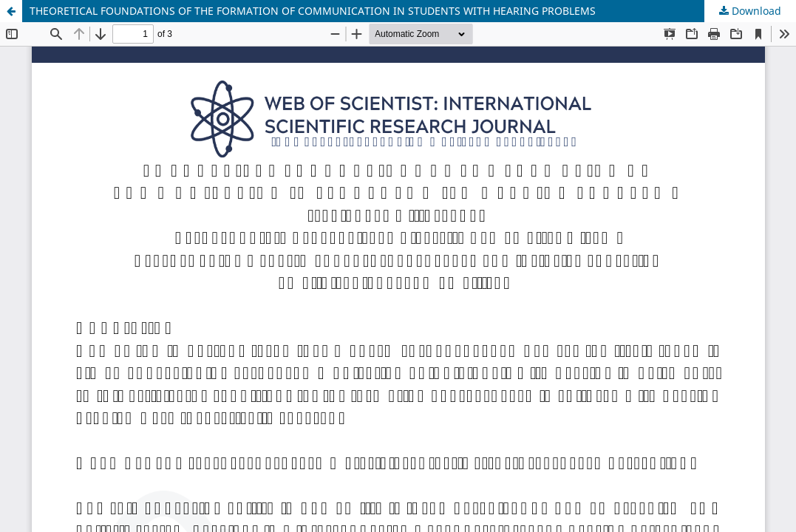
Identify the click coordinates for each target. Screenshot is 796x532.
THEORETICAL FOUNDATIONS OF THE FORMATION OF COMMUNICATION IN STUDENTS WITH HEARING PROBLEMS (313, 11)
